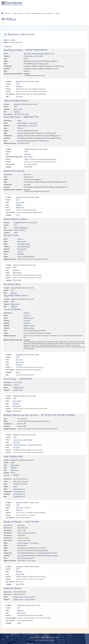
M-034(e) (13, 40)
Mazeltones (19, 86)
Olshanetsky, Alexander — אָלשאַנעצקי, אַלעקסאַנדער (27, 445)
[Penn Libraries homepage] (12, 4)
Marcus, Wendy (28, 157)
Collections (7, 13)
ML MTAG (27, 133)
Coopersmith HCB (42, 551)
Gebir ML (20, 133)
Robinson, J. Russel (29, 318)
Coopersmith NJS (18, 489)
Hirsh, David (19, 360)
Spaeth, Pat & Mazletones (21, 228)
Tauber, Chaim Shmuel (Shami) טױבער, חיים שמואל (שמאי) (39, 54)
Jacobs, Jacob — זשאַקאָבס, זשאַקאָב (23, 440)
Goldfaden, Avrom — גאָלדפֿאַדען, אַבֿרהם (24, 597)
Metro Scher (34, 64)
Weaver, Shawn (18, 109)
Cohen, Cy (20, 239)
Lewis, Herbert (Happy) (24, 244)
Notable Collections (18, 13)
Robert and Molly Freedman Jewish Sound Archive (39, 13)
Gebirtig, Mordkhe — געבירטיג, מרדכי (27, 123)
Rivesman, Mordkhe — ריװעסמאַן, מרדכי (28, 543)
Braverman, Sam (22, 241)
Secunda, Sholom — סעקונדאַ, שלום (33, 56)
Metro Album (43, 64)
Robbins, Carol (20, 207)
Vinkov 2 (34, 553)
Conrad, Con (27, 315)
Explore (58, 13)
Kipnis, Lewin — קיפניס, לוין (21, 481)
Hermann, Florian (18, 390)
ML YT (19, 551)
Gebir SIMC (41, 138)
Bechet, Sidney (15, 304)
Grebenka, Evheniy (19, 388)
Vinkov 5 (52, 133)
